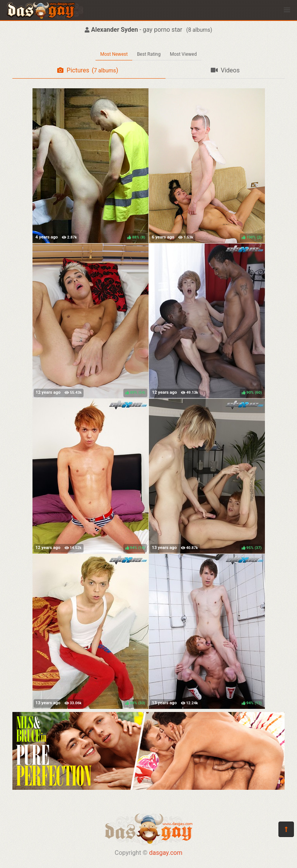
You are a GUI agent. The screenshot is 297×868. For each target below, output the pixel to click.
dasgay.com (166, 853)
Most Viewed (183, 54)
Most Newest (114, 54)
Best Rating (149, 54)
